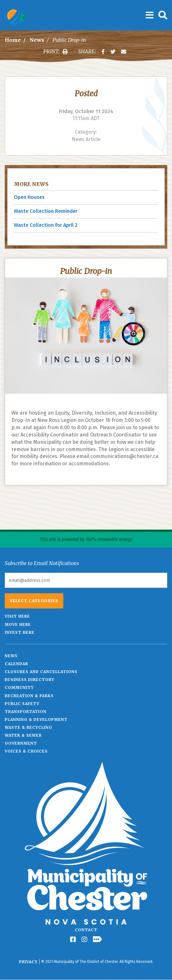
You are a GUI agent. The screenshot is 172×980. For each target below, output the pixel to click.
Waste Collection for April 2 (46, 225)
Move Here (18, 624)
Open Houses (29, 197)
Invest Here (20, 632)
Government (21, 743)
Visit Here (17, 616)
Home (13, 40)
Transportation (26, 712)
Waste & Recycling (28, 727)
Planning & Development (36, 719)
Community (19, 687)
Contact (86, 930)
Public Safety (22, 704)
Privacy (28, 962)
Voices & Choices (26, 751)
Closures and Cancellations (41, 672)
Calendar (16, 664)
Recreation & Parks (29, 696)
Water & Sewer (23, 735)
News (37, 40)
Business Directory (30, 680)
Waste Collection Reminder (46, 211)
